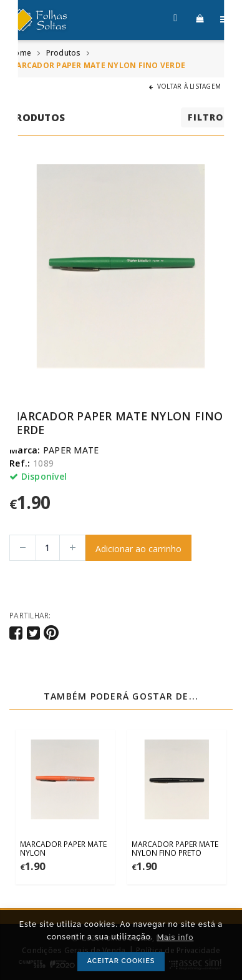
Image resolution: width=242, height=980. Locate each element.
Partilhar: (30, 615)
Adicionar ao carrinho (138, 549)
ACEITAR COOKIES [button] (121, 961)
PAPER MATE (71, 450)
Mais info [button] (176, 938)
